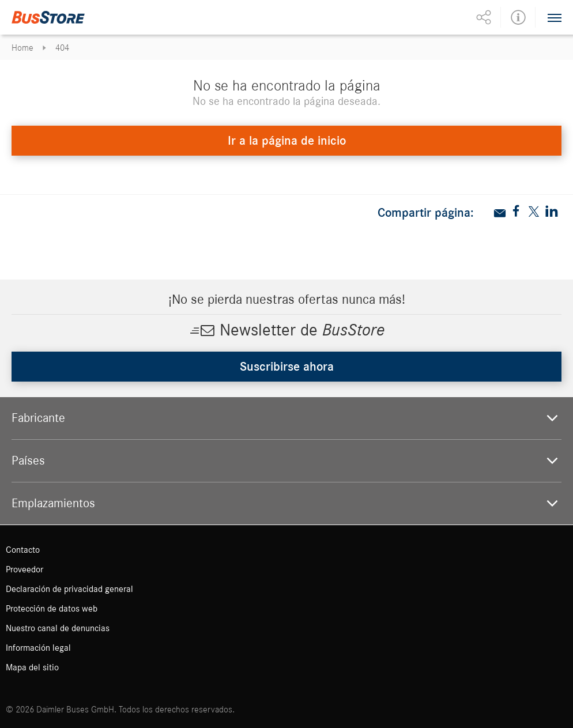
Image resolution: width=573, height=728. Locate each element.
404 (62, 48)
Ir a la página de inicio (287, 141)
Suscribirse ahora (287, 367)
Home (22, 48)
